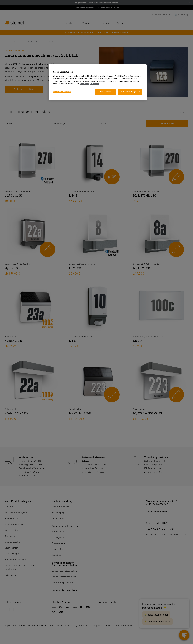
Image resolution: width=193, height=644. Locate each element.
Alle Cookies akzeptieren (130, 92)
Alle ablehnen (105, 92)
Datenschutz (95, 84)
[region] (98, 82)
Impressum (84, 84)
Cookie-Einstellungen (62, 92)
